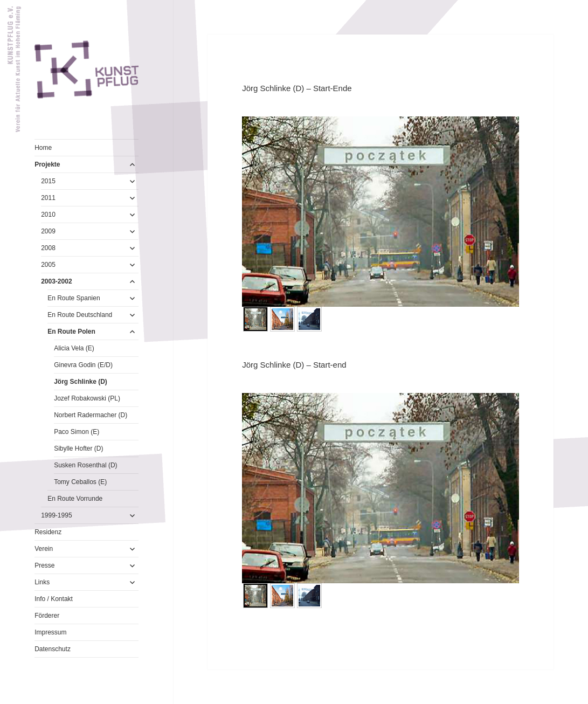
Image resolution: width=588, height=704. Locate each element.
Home (43, 148)
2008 (48, 248)
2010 (48, 215)
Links (42, 582)
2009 (48, 231)
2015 (48, 181)
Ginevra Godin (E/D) (83, 365)
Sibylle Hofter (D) (78, 448)
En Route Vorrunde (75, 499)
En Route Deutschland (80, 315)
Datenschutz (53, 649)
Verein (44, 549)
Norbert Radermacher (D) (91, 415)
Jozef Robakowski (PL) (87, 398)
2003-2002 (56, 281)
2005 (48, 265)
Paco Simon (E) (77, 432)
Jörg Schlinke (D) (81, 382)
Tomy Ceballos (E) (80, 482)
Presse (44, 565)
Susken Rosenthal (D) (85, 465)
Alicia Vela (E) (74, 348)
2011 (48, 198)
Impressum (50, 632)
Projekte (47, 164)
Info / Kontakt (54, 599)
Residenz (48, 532)
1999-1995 (56, 515)
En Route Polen (71, 332)
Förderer (47, 616)
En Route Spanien (74, 298)
